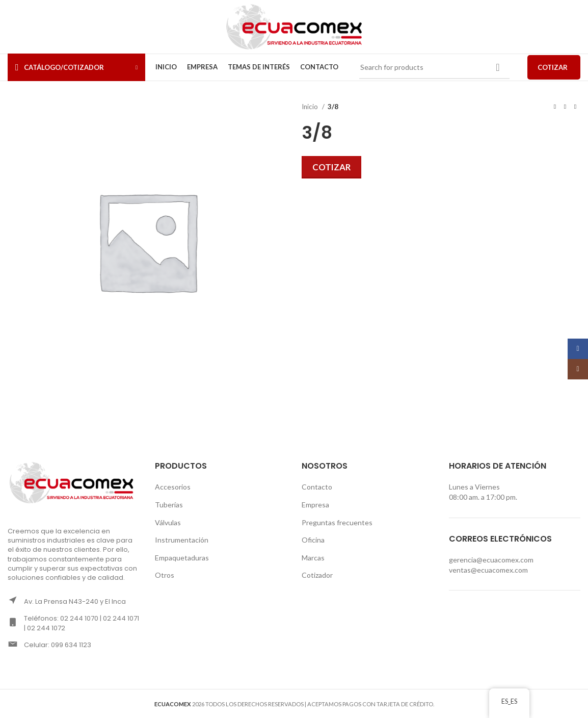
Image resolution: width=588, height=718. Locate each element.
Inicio (311, 107)
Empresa (315, 505)
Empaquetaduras (182, 558)
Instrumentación (182, 540)
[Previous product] (555, 107)
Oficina (313, 540)
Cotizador (317, 575)
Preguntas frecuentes (337, 522)
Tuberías (169, 505)
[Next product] (575, 107)
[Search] (435, 67)
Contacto (317, 487)
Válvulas (168, 522)
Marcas (313, 558)
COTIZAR (553, 67)
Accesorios (173, 487)
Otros (165, 575)
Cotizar (331, 167)
